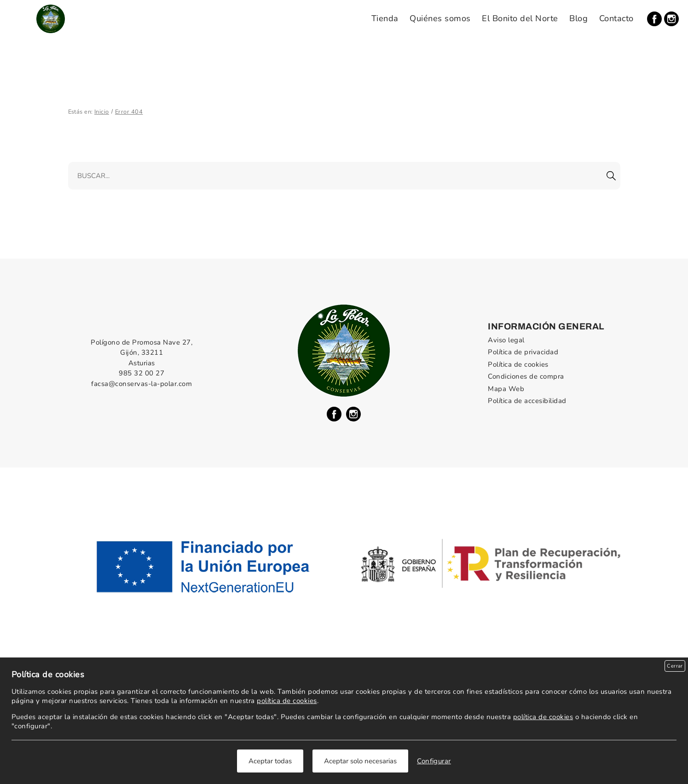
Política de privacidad (523, 352)
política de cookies (287, 701)
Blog (578, 18)
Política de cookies (518, 364)
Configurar (434, 761)
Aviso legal (506, 340)
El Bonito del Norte (520, 18)
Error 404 (129, 112)
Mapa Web (506, 389)
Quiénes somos (440, 18)
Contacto (616, 18)
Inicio (102, 112)
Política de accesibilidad (527, 401)
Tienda (385, 18)
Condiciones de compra (526, 376)
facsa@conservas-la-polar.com (142, 384)
